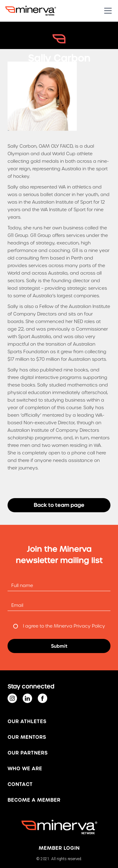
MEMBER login (59, 848)
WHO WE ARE (25, 769)
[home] (31, 11)
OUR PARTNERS (28, 753)
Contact (20, 784)
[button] (107, 11)
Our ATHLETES (27, 722)
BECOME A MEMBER (34, 800)
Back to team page (59, 505)
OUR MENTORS (27, 737)
